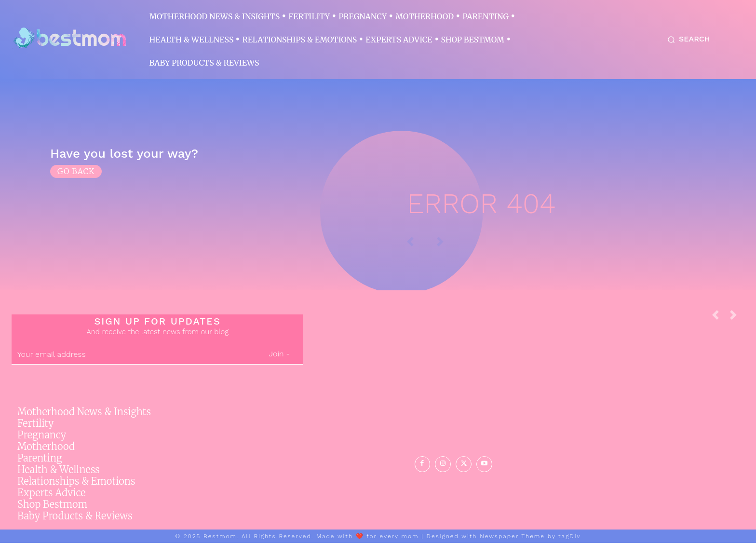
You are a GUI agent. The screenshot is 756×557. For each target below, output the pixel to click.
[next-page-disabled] (737, 332)
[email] (133, 368)
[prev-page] (719, 332)
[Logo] (69, 39)
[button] (687, 40)
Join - (279, 368)
